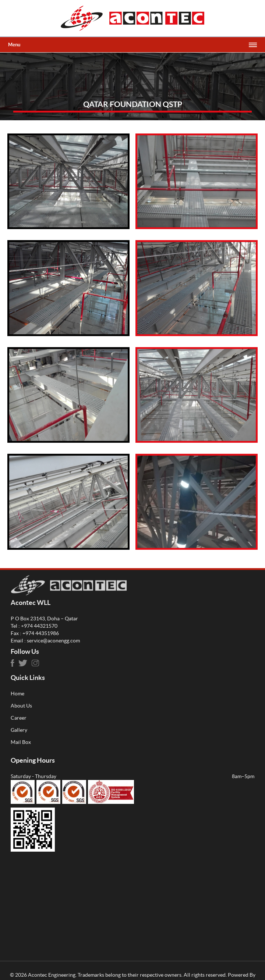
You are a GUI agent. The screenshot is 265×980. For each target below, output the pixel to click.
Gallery (19, 730)
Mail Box (21, 742)
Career (19, 718)
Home (17, 694)
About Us (21, 706)
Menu (14, 45)
